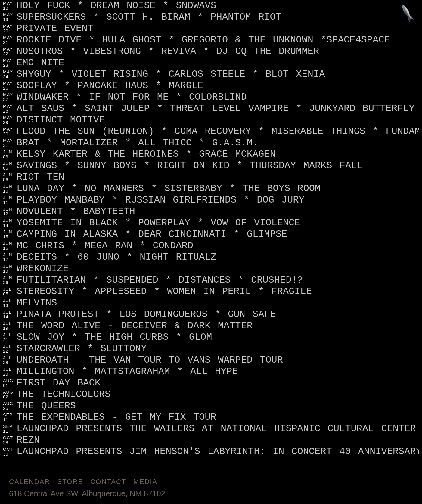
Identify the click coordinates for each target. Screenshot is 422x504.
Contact (108, 482)
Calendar (29, 482)
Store (70, 482)
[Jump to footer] (408, 14)
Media (145, 482)
